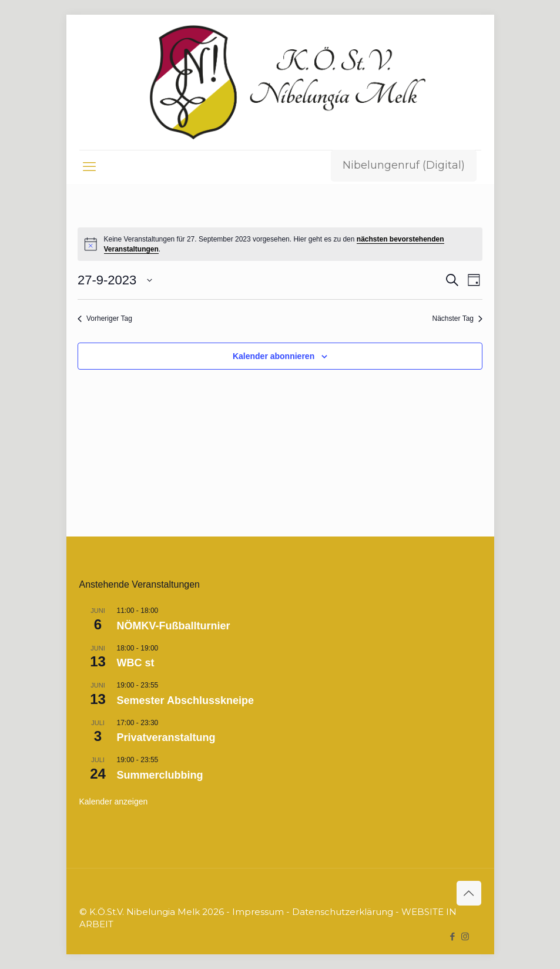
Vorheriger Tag (105, 318)
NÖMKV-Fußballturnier (174, 626)
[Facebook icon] (453, 936)
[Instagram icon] (465, 936)
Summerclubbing (160, 775)
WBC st (136, 663)
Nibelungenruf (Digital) (404, 165)
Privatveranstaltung (166, 737)
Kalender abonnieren (274, 356)
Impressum (258, 912)
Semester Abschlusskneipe (185, 700)
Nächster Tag (457, 318)
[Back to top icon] (469, 893)
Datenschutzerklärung (343, 912)
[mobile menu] (89, 167)
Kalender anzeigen (114, 802)
